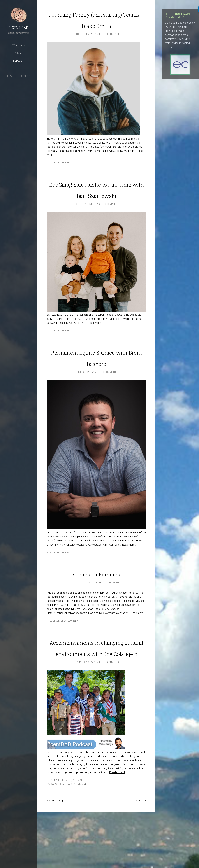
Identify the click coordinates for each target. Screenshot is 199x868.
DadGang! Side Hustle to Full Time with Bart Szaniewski (96, 205)
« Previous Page (55, 857)
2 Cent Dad (19, 28)
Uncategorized (69, 654)
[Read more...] (96, 345)
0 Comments (112, 45)
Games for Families (96, 606)
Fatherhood (80, 840)
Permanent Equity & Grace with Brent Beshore (96, 385)
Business (66, 836)
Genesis (26, 76)
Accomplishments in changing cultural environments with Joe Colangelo (96, 692)
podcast (66, 174)
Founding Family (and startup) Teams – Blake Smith (96, 24)
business (67, 840)
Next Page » (140, 857)
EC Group (170, 27)
